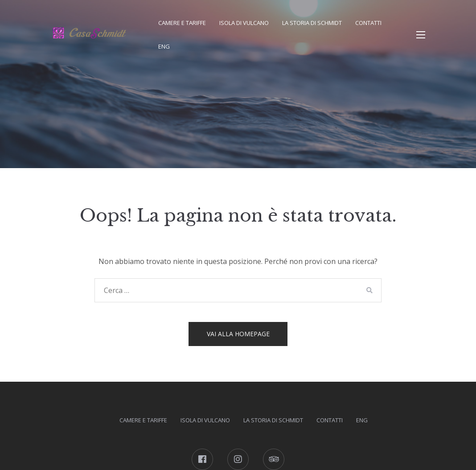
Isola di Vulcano (244, 23)
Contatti (368, 23)
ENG (164, 46)
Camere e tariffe (182, 23)
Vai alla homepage (238, 334)
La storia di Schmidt (312, 23)
